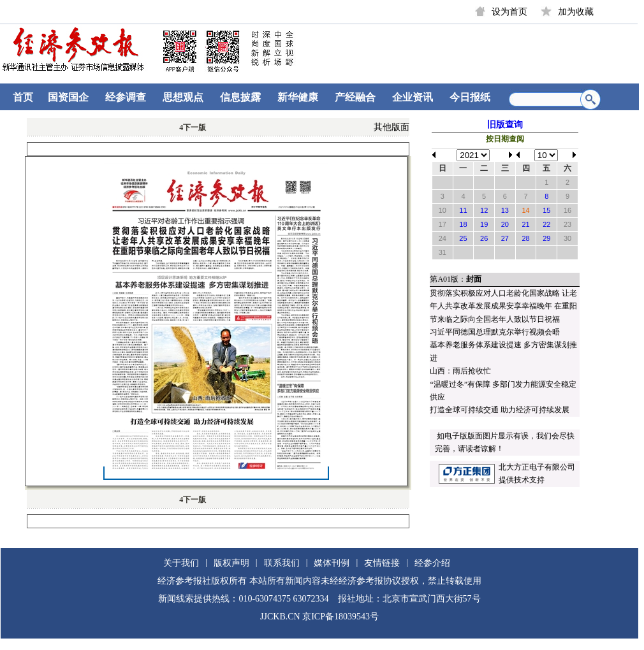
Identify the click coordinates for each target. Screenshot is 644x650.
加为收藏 (576, 12)
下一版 (193, 127)
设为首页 (509, 12)
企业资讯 (413, 97)
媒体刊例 (332, 563)
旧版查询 (505, 125)
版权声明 (231, 563)
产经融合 (355, 97)
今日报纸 (470, 97)
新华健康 (298, 97)
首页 (23, 97)
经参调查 (126, 97)
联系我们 (282, 563)
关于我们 (181, 563)
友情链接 (382, 563)
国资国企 (68, 97)
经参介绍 (432, 563)
